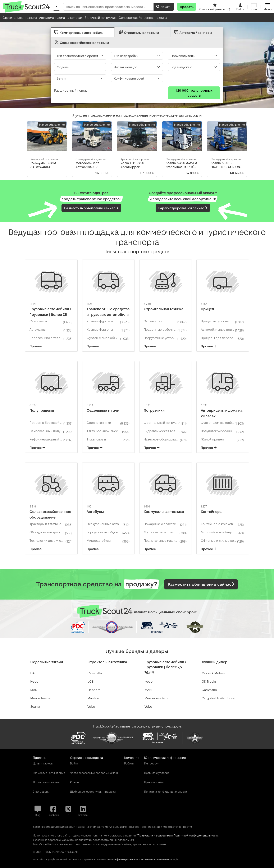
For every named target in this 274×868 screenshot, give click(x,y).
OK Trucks (209, 681)
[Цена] (137, 67)
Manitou (93, 698)
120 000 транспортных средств (194, 93)
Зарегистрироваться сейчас (183, 208)
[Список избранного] (215, 7)
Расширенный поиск (70, 90)
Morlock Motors (213, 673)
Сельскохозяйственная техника (143, 18)
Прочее (37, 346)
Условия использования (155, 859)
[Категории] (56, 7)
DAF (33, 673)
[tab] (83, 32)
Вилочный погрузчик (101, 18)
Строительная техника (20, 18)
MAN (34, 690)
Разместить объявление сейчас (91, 208)
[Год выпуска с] (194, 67)
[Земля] (80, 78)
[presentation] (83, 32)
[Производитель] (194, 56)
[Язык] (254, 7)
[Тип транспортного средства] (80, 56)
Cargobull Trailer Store (218, 698)
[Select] (137, 78)
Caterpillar (95, 673)
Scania (35, 706)
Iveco (34, 681)
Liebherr (94, 690)
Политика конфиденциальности (119, 859)
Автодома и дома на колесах (61, 18)
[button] (268, 7)
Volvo (91, 706)
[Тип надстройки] (137, 56)
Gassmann (209, 690)
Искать (164, 7)
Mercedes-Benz (42, 698)
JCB (91, 681)
